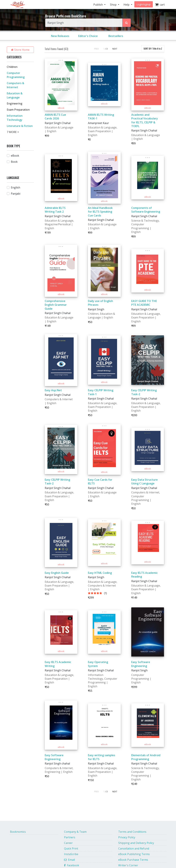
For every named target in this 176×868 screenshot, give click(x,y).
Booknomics (18, 832)
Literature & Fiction (20, 126)
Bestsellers (116, 36)
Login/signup (144, 4)
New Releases (60, 36)
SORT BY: (153, 48)
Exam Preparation (18, 110)
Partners (70, 837)
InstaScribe (71, 854)
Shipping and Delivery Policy (136, 843)
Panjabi (16, 194)
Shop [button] (114, 5)
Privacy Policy (127, 837)
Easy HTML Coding (100, 573)
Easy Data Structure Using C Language (144, 482)
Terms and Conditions (132, 832)
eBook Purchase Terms (133, 860)
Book (14, 162)
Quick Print (71, 848)
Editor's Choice (88, 36)
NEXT (115, 49)
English (15, 187)
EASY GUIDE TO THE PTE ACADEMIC (144, 303)
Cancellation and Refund (134, 848)
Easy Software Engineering (141, 664)
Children (12, 67)
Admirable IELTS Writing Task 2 (55, 210)
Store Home (20, 50)
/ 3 (106, 49)
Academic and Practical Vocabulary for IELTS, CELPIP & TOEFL (145, 120)
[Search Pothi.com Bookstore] (127, 23)
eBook (15, 156)
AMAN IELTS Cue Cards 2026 (55, 117)
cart (160, 5)
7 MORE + (13, 132)
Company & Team (75, 832)
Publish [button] (98, 5)
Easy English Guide (57, 573)
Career (68, 843)
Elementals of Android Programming (146, 757)
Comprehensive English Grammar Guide (56, 305)
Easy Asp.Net (53, 390)
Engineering (15, 103)
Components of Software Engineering (146, 210)
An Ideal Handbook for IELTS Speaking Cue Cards (100, 212)
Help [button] (127, 5)
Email (69, 860)
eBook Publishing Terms (134, 854)
